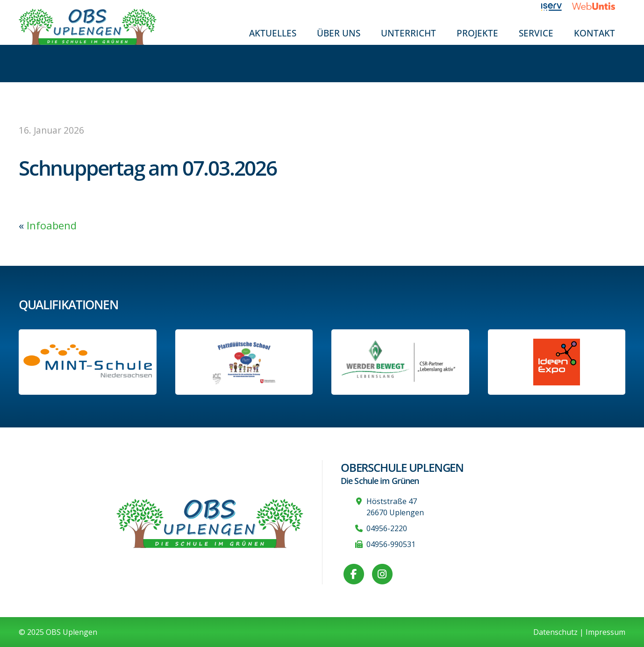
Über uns (339, 33)
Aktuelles (273, 33)
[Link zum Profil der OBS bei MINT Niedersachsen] (88, 362)
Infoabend (52, 225)
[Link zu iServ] (557, 6)
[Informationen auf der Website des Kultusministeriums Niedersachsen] (244, 362)
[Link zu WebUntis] (599, 6)
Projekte (477, 33)
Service (536, 33)
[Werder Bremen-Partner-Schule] (400, 362)
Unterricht (408, 33)
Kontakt (594, 33)
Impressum (605, 632)
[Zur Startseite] (88, 26)
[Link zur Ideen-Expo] (557, 362)
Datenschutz (555, 632)
